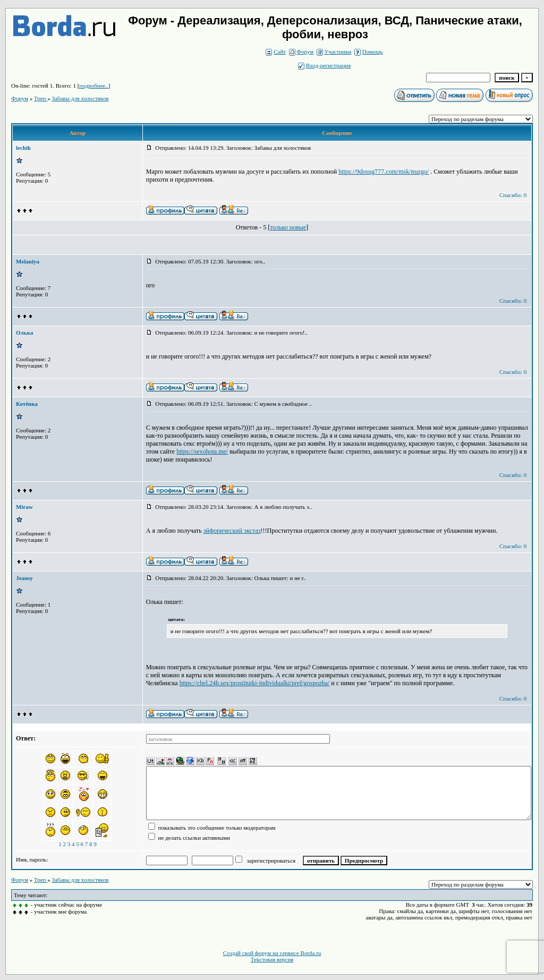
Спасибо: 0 (513, 195)
